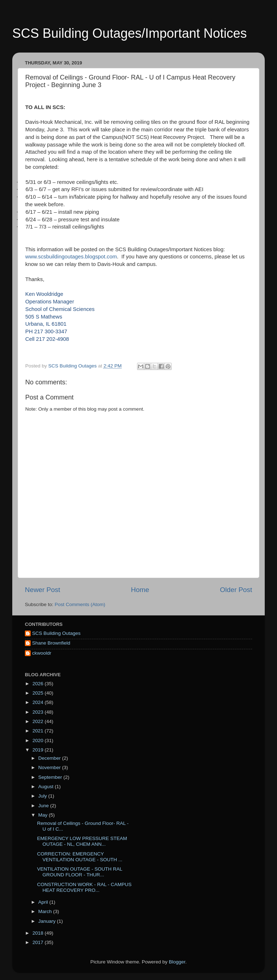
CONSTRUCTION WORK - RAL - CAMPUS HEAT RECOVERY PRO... (84, 887)
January (48, 921)
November (50, 767)
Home (140, 590)
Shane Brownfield (51, 643)
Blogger (177, 962)
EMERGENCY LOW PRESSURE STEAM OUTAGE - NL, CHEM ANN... (82, 841)
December (50, 758)
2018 (39, 933)
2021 (39, 731)
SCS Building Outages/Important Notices (129, 33)
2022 (39, 721)
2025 (39, 693)
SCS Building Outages (56, 633)
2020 (39, 740)
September (51, 777)
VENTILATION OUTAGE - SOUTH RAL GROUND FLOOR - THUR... (80, 872)
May (43, 815)
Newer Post (43, 590)
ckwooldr (42, 653)
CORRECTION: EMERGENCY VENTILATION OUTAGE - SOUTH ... (80, 857)
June (44, 806)
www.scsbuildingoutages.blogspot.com (71, 257)
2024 (39, 702)
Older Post (236, 590)
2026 (39, 684)
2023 (39, 712)
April (44, 902)
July (43, 796)
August (47, 787)
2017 (39, 942)
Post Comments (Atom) (80, 604)
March (46, 911)
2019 (39, 750)
